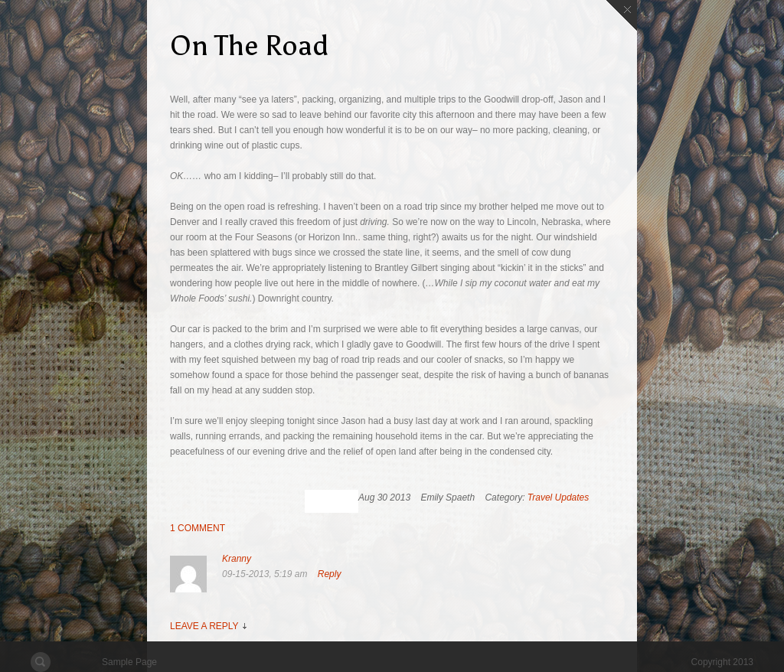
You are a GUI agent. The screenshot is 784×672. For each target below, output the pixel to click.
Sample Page (129, 662)
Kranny (237, 559)
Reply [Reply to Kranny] (330, 574)
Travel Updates (558, 497)
